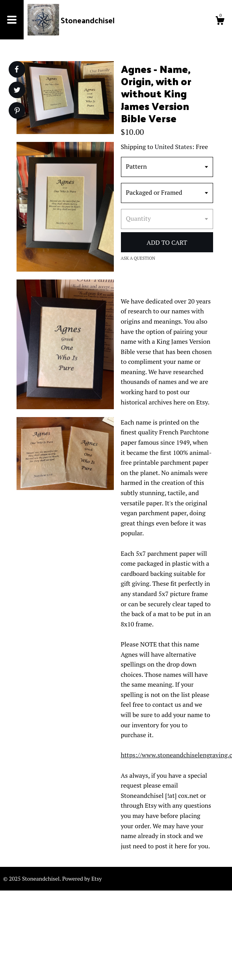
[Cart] (220, 22)
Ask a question (138, 258)
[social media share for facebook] (17, 69)
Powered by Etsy (82, 878)
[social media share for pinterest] (17, 111)
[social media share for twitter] (17, 91)
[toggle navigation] (12, 20)
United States (174, 147)
